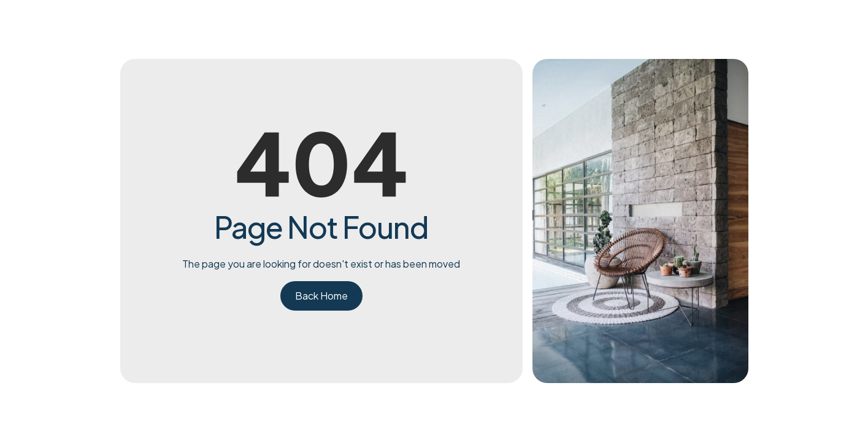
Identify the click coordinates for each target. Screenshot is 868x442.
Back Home (321, 296)
